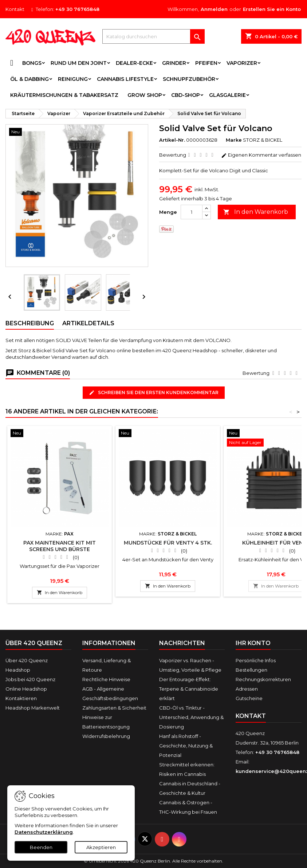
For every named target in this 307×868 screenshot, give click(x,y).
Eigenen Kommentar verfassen (261, 155)
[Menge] (192, 212)
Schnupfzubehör (189, 79)
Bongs (32, 63)
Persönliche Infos (256, 660)
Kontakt (15, 9)
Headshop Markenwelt (33, 708)
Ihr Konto (253, 643)
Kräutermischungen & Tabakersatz (64, 95)
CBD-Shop (186, 95)
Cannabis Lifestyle (125, 79)
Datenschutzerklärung (44, 832)
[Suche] (153, 36)
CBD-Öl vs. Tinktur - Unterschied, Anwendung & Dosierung (191, 717)
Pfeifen (206, 63)
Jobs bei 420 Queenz (30, 679)
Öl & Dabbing (29, 79)
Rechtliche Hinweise (106, 679)
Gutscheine (249, 698)
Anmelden (214, 9)
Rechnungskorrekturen (263, 679)
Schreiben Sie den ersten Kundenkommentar (154, 393)
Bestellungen (251, 670)
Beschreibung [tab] (30, 323)
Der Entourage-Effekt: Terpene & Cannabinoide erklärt (189, 689)
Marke (234, 140)
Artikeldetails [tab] (88, 323)
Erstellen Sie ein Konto (272, 9)
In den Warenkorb (256, 212)
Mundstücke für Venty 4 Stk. (168, 543)
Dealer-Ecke (134, 63)
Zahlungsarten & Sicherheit (114, 708)
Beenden (41, 847)
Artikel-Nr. (172, 140)
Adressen (247, 689)
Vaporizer (242, 63)
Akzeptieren (101, 847)
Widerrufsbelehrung (106, 736)
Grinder (174, 63)
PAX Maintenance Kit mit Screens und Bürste (60, 546)
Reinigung (73, 79)
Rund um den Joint (79, 63)
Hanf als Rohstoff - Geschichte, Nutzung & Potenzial (186, 746)
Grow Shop (145, 95)
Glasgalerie (227, 95)
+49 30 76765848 (77, 9)
